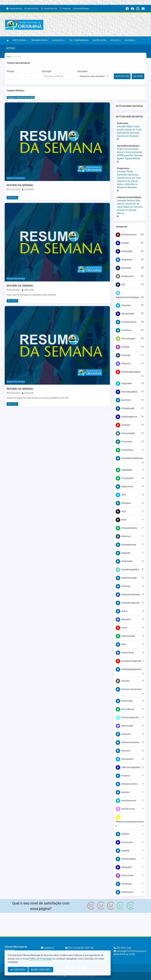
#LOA (121, 644)
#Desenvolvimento (128, 742)
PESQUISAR (122, 76)
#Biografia (124, 867)
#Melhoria (124, 330)
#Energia (123, 355)
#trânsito (123, 425)
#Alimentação (125, 636)
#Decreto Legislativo (128, 767)
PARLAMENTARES (40, 40)
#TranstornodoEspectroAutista (130, 822)
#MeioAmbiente (126, 528)
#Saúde (122, 243)
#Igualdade (124, 470)
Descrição (47, 71)
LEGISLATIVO (59, 40)
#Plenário (123, 619)
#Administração (126, 578)
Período (10, 71)
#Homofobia (125, 875)
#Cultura (123, 776)
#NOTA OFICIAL (125, 653)
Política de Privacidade (40, 959)
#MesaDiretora (126, 545)
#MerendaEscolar (127, 717)
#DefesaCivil (124, 892)
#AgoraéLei (124, 383)
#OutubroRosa (125, 809)
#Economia (124, 842)
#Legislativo (124, 260)
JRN (65, 976)
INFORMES (130, 40)
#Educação (124, 251)
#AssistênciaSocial (127, 603)
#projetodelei (125, 314)
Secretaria (82, 71)
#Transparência (126, 322)
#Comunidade (125, 433)
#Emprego (124, 884)
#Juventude (124, 701)
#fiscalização (125, 408)
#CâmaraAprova (126, 417)
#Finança (123, 586)
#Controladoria (126, 859)
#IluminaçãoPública (128, 372)
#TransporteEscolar (128, 594)
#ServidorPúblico (127, 392)
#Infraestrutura (126, 235)
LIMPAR (138, 76)
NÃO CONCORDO (41, 970)
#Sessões (123, 305)
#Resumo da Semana (129, 689)
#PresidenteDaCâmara (129, 458)
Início (9, 57)
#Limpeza (123, 503)
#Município (124, 442)
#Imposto (123, 734)
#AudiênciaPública (127, 570)
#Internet (123, 536)
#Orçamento (125, 478)
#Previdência (125, 709)
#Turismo (123, 751)
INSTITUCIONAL (20, 40)
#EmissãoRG (124, 450)
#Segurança (124, 276)
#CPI (121, 511)
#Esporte (123, 363)
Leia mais (12, 198)
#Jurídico (123, 792)
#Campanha (124, 759)
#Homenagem (126, 339)
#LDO (121, 495)
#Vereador (124, 268)
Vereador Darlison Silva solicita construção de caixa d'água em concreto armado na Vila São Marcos (130, 207)
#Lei (120, 284)
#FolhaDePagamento (129, 669)
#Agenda (123, 553)
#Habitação (124, 561)
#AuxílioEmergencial (128, 661)
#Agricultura (124, 486)
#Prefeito (123, 400)
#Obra (122, 611)
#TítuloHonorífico (127, 784)
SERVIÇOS (116, 40)
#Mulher (123, 347)
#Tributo (122, 834)
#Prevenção (124, 726)
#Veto (121, 628)
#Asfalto (123, 681)
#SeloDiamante (126, 801)
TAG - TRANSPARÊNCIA (79, 40)
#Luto (121, 520)
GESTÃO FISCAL (100, 40)
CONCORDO (18, 970)
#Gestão (123, 851)
